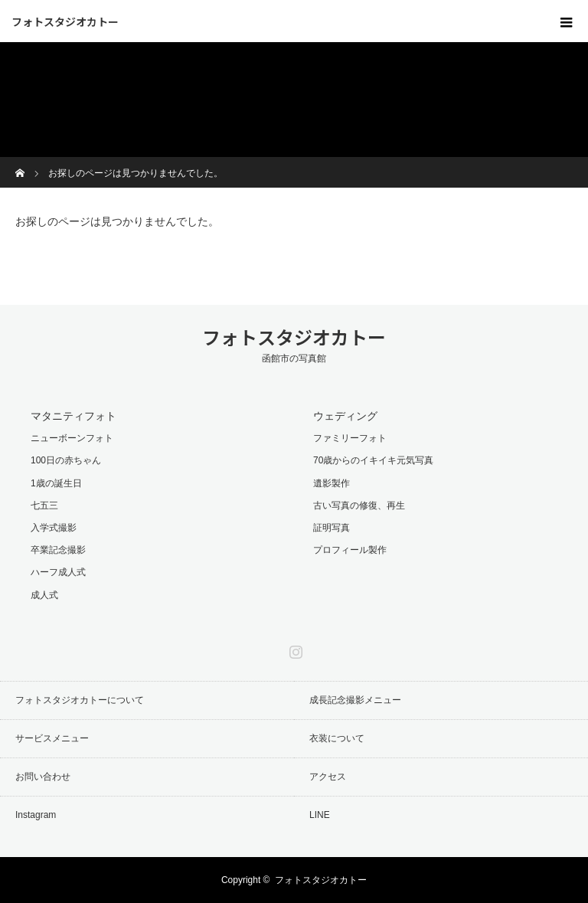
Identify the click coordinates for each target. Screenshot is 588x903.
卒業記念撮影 (58, 550)
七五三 (44, 505)
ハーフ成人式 (58, 572)
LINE (320, 815)
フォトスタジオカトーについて (80, 700)
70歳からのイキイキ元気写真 (373, 460)
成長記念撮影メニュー (355, 700)
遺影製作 (332, 483)
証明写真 (332, 528)
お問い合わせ (43, 777)
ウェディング (345, 416)
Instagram (294, 649)
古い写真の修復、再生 (359, 505)
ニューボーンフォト (72, 438)
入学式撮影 (54, 528)
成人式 (44, 595)
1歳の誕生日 (56, 483)
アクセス (328, 777)
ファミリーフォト (350, 438)
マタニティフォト (73, 416)
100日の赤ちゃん (66, 460)
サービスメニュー (52, 738)
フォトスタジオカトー (65, 21)
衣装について (337, 738)
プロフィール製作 (350, 550)
